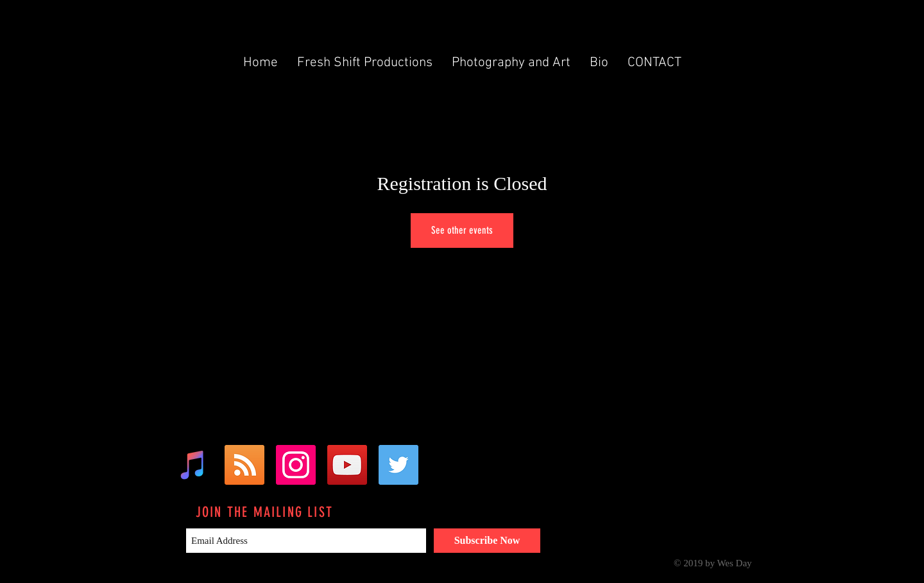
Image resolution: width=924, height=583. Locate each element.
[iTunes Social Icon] (193, 465)
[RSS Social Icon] (244, 465)
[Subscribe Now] (487, 541)
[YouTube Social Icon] (347, 465)
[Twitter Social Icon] (398, 465)
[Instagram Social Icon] (296, 465)
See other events (462, 230)
